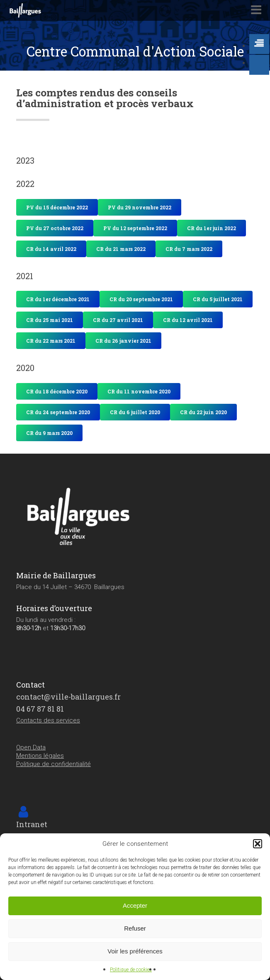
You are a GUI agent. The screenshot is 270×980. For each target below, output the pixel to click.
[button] (258, 844)
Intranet (32, 824)
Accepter (135, 905)
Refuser (135, 928)
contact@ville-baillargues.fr (68, 697)
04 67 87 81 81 (40, 709)
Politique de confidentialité (54, 764)
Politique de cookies (131, 970)
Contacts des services (48, 720)
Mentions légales (40, 756)
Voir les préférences (135, 951)
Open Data (31, 747)
